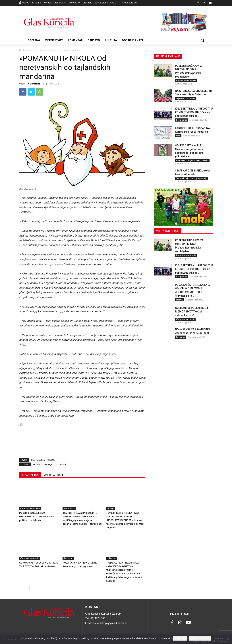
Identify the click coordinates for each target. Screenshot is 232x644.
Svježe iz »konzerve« (186, 98)
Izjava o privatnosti (200, 638)
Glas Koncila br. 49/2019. (43, 460)
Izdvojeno (112, 558)
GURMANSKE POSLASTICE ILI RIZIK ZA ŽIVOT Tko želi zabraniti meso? (192, 312)
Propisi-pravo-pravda (30, 508)
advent (36, 464)
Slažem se (180, 638)
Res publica (69, 508)
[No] (227, 639)
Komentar (68, 558)
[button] (202, 40)
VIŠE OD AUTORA (53, 475)
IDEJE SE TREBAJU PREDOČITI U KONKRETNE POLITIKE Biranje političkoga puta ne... (194, 112)
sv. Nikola (61, 464)
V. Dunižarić (34, 84)
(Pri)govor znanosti (29, 558)
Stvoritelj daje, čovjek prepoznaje (192, 178)
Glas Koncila (40, 50)
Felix (178, 136)
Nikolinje (48, 464)
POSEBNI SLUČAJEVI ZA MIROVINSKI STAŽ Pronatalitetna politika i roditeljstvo (37, 517)
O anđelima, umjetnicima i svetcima (192, 160)
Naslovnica (25, 50)
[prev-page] (21, 588)
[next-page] (27, 588)
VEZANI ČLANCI (30, 475)
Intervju (110, 508)
